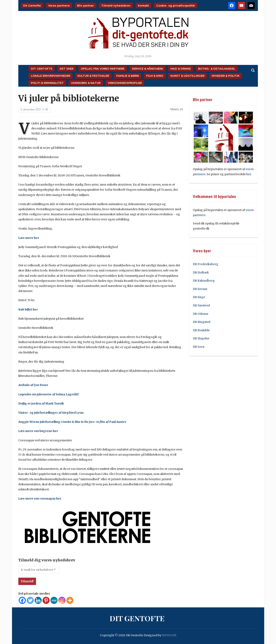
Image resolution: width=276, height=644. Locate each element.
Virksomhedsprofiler (125, 83)
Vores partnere (59, 5)
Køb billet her (28, 309)
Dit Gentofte (32, 5)
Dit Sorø (199, 347)
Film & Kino (155, 76)
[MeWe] (54, 600)
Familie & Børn (128, 76)
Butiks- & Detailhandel (217, 69)
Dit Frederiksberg (206, 264)
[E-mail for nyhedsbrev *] (39, 570)
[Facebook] (22, 600)
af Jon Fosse (33, 385)
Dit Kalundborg (204, 281)
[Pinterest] (46, 600)
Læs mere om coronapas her (40, 499)
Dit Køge (199, 297)
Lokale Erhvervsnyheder (51, 76)
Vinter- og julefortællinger (38, 413)
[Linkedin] (38, 600)
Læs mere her (29, 238)
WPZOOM (169, 635)
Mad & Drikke (181, 69)
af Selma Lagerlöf (48, 394)
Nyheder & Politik (226, 76)
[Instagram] (62, 600)
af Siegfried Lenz (71, 413)
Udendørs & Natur (86, 83)
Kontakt (143, 5)
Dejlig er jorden (30, 403)
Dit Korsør (200, 289)
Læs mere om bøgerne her (38, 431)
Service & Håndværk (147, 69)
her (249, 174)
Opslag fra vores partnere (103, 69)
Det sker (67, 69)
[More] (70, 600)
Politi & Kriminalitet (47, 83)
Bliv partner (86, 5)
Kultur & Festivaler (93, 76)
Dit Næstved (201, 305)
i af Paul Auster (93, 422)
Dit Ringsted (202, 322)
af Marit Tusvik (52, 403)
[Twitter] (30, 600)
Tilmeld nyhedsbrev (116, 5)
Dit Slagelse (201, 338)
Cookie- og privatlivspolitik (176, 5)
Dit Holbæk (201, 272)
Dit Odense (201, 314)
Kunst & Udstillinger (187, 76)
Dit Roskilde (201, 330)
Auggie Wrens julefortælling (39, 422)
